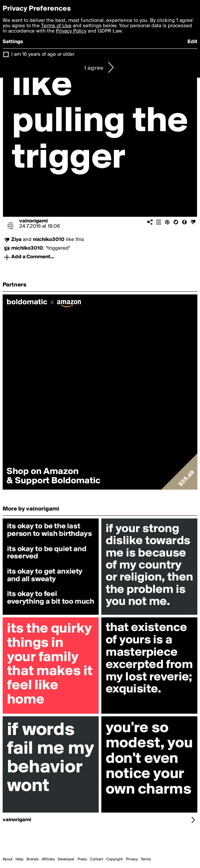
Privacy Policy (71, 31)
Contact (97, 859)
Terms (146, 859)
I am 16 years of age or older (43, 54)
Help (20, 859)
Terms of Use (56, 26)
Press (82, 859)
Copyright (115, 859)
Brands (33, 859)
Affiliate (48, 859)
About (8, 859)
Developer (66, 859)
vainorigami (33, 221)
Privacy (132, 859)
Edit (192, 42)
